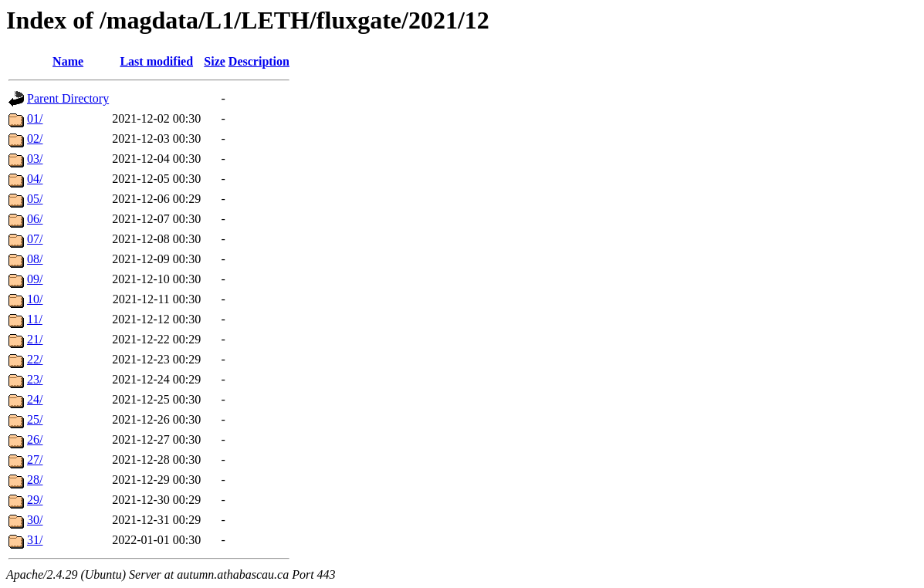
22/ (35, 359)
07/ (35, 239)
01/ (35, 118)
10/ (35, 299)
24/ (35, 399)
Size (215, 61)
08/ (35, 259)
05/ (35, 199)
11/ (35, 319)
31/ (35, 540)
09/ (35, 279)
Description (259, 61)
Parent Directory (68, 98)
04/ (35, 179)
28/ (35, 480)
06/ (35, 219)
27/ (35, 460)
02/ (35, 139)
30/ (35, 520)
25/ (35, 419)
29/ (35, 500)
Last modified (156, 61)
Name (68, 61)
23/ (35, 379)
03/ (35, 159)
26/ (35, 439)
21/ (35, 339)
